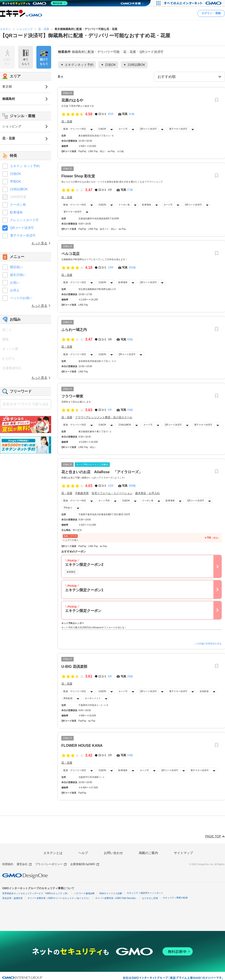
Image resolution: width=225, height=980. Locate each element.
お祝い (15, 282)
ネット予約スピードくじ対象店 (92, 464)
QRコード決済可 (148, 129)
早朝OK (15, 181)
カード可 (123, 129)
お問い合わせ (113, 853)
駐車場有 (147, 205)
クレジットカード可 (24, 220)
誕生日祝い (18, 275)
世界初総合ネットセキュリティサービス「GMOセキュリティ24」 (36, 893)
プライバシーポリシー (51, 864)
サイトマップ (183, 853)
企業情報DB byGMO (85, 864)
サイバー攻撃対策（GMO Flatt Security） (116, 898)
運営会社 (24, 864)
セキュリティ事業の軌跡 (175, 898)
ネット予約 (104, 501)
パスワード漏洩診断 (84, 893)
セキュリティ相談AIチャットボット (145, 893)
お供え (15, 290)
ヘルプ (83, 853)
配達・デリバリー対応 (75, 129)
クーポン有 (124, 205)
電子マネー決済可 (178, 129)
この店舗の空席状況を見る (208, 644)
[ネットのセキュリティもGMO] (35, 3)
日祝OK (102, 129)
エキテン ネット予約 (25, 166)
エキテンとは (53, 853)
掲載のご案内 (148, 853)
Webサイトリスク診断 (111, 893)
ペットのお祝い (21, 298)
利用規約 (8, 864)
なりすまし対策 (150, 898)
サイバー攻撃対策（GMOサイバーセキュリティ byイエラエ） (59, 898)
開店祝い (16, 267)
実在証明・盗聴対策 (12, 898)
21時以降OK (125, 425)
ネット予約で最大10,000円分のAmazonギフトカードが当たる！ (94, 627)
